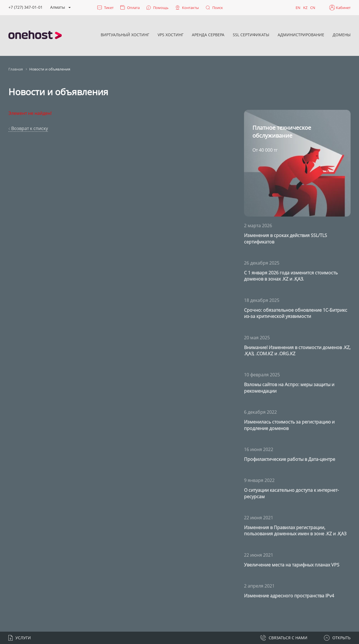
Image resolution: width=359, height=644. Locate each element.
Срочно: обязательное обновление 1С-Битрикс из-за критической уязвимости (296, 313)
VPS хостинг (171, 35)
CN (313, 8)
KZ (305, 8)
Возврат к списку (28, 128)
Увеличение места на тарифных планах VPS (292, 565)
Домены (342, 35)
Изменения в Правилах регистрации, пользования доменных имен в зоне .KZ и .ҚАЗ (295, 531)
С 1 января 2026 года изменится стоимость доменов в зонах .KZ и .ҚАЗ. (291, 276)
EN (298, 8)
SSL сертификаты (251, 35)
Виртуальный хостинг (125, 35)
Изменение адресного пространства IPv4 (289, 596)
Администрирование (301, 35)
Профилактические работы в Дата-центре (290, 459)
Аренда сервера (208, 35)
